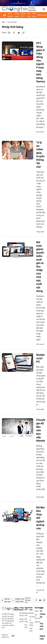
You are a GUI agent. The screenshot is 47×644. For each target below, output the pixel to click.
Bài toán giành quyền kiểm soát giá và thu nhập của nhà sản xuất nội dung (40, 267)
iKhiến (32, 613)
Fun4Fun (32, 617)
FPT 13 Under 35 (43, 613)
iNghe (42, 636)
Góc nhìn (26, 626)
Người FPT (23, 15)
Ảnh (36, 615)
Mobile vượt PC (40, 358)
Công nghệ (17, 15)
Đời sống (26, 620)
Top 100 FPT (42, 626)
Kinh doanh (11, 15)
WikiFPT (37, 622)
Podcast (37, 618)
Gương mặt (27, 614)
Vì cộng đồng (31, 623)
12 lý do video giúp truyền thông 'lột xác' (40, 155)
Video (37, 611)
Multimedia (37, 608)
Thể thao (34, 15)
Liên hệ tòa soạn (6, 600)
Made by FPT (22, 620)
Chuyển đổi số (40, 591)
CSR (42, 639)
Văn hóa (29, 15)
